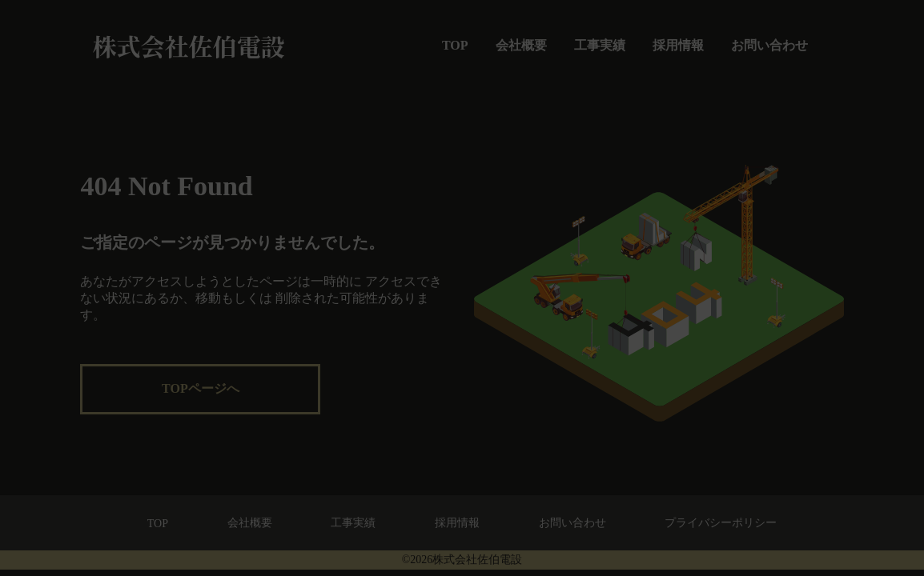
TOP (455, 45)
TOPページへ (201, 388)
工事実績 (600, 45)
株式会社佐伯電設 (188, 46)
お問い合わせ (769, 45)
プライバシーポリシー (721, 523)
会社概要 (521, 45)
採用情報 (678, 45)
